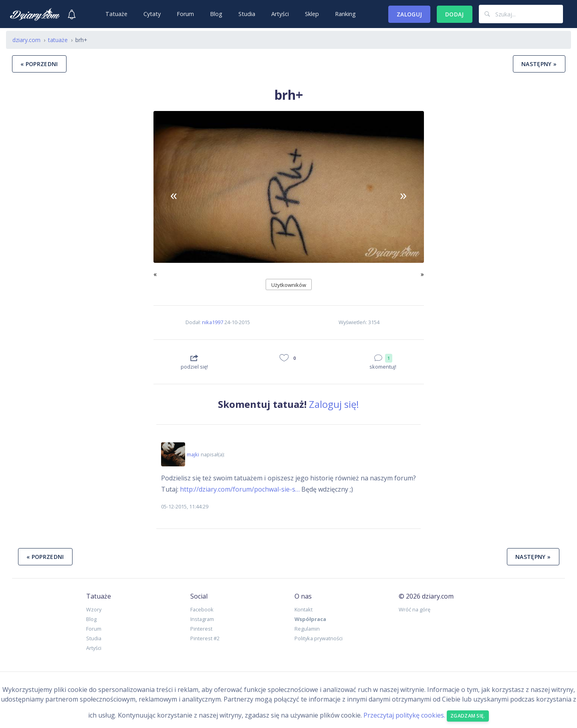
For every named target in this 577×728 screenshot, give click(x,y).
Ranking (345, 14)
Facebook (202, 609)
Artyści (280, 14)
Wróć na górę (415, 609)
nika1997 (213, 322)
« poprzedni (39, 64)
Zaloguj (409, 14)
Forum (185, 14)
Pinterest (201, 629)
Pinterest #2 (205, 638)
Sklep (312, 14)
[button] (174, 195)
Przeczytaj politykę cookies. (404, 715)
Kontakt (304, 609)
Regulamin (307, 629)
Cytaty (152, 14)
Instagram (202, 619)
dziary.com (26, 40)
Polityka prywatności (319, 638)
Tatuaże (116, 14)
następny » (539, 64)
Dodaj (455, 14)
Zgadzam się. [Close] (468, 716)
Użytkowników (289, 285)
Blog (216, 14)
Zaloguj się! (334, 404)
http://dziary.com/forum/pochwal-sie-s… (240, 489)
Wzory (94, 609)
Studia (247, 14)
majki (193, 454)
